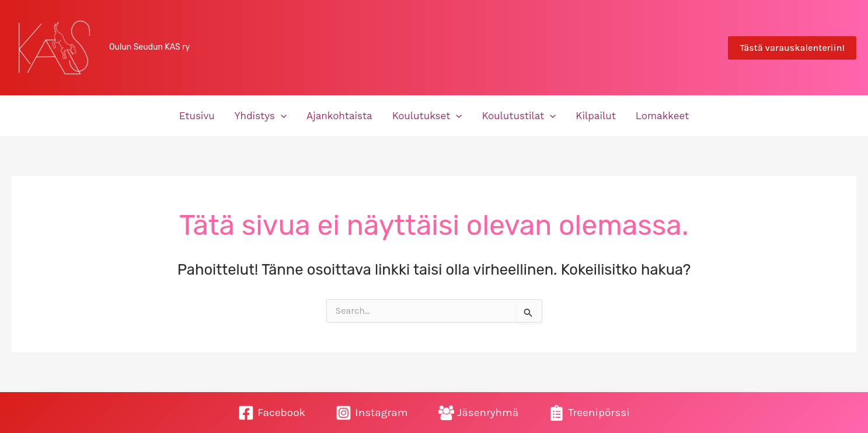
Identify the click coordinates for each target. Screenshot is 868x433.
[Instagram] (372, 413)
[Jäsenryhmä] (479, 413)
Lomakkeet (662, 116)
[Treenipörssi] (589, 413)
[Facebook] (272, 413)
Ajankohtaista (339, 116)
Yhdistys (261, 116)
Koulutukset (427, 116)
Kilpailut (596, 116)
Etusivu (197, 116)
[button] (792, 48)
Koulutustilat (519, 116)
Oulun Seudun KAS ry (149, 47)
